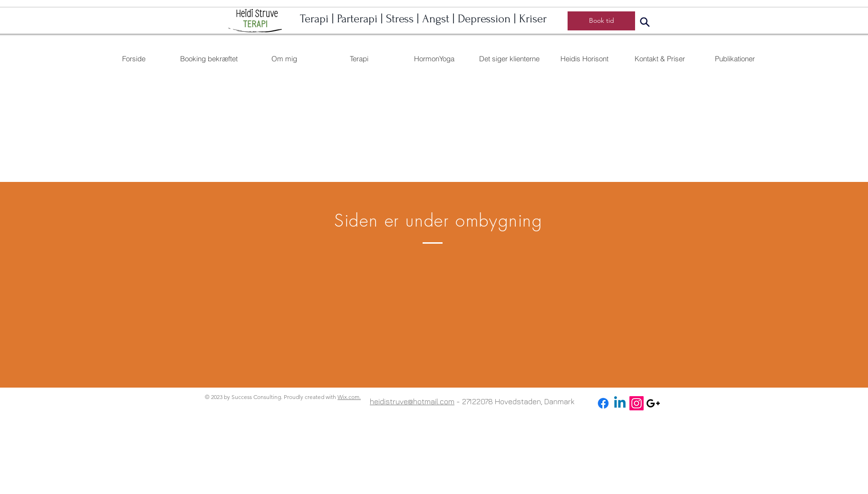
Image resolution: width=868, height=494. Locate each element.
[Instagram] (637, 403)
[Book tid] (601, 21)
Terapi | (318, 19)
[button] (434, 59)
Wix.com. (349, 397)
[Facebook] (603, 403)
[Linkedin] (620, 403)
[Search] (645, 22)
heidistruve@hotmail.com (412, 401)
